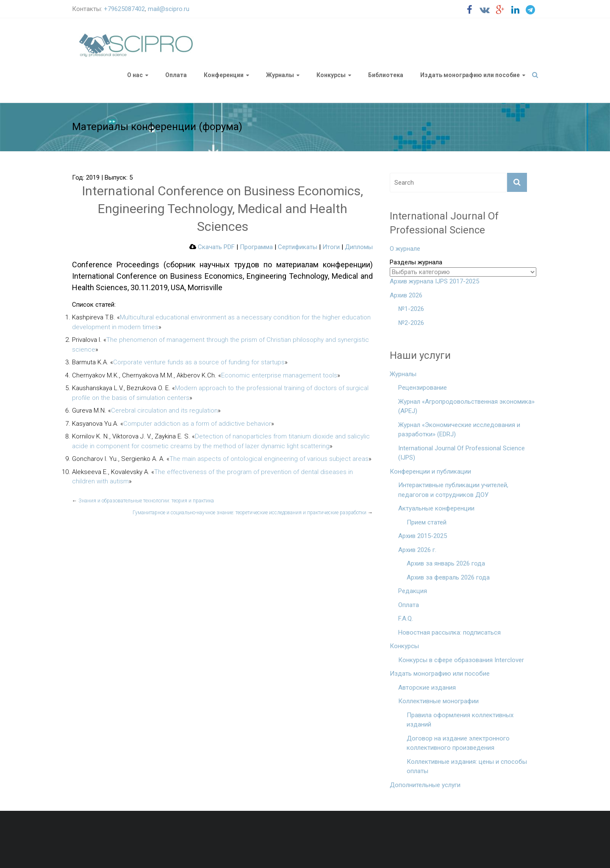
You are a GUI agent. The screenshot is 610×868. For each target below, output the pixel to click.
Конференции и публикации (430, 471)
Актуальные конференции (436, 508)
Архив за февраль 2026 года (448, 577)
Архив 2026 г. (417, 550)
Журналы (280, 75)
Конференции (224, 75)
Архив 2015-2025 (423, 536)
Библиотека (386, 75)
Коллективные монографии (438, 701)
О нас (135, 75)
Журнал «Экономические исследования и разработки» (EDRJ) (459, 430)
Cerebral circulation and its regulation (164, 410)
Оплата (176, 75)
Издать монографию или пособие (470, 75)
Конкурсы (331, 75)
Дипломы (359, 247)
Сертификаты (298, 247)
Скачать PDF (212, 247)
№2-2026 (411, 323)
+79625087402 (124, 9)
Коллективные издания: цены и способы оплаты (467, 767)
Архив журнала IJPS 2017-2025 (434, 281)
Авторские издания (427, 688)
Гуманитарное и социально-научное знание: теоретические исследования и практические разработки (253, 513)
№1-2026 (411, 309)
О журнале (405, 249)
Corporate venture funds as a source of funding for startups (199, 362)
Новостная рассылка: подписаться (449, 632)
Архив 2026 (406, 295)
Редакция (413, 591)
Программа (256, 247)
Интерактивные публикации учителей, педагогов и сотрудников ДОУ (453, 490)
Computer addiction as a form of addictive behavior (197, 424)
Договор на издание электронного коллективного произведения (458, 743)
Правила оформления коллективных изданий (460, 720)
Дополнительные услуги (425, 785)
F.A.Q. (406, 618)
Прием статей (427, 522)
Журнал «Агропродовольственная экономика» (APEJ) (466, 406)
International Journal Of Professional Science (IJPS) (462, 453)
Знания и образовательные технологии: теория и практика (143, 501)
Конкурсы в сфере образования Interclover (461, 660)
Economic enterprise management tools (279, 375)
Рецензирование (423, 388)
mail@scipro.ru (169, 9)
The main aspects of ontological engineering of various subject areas (269, 459)
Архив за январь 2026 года (446, 563)
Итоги (331, 247)
